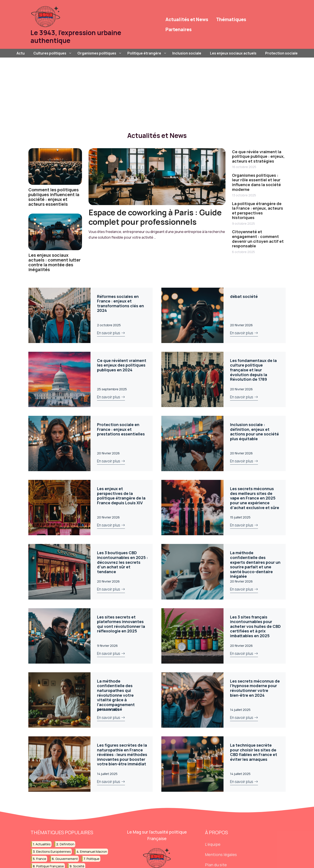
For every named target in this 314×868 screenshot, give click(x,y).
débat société (244, 296)
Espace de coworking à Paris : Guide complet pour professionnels (155, 217)
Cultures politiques (53, 53)
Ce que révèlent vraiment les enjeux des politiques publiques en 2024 (122, 365)
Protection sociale (281, 53)
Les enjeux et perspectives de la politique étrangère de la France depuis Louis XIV (121, 496)
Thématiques (231, 19)
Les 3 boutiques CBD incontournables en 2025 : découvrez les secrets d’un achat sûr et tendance (122, 562)
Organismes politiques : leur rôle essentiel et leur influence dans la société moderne (256, 182)
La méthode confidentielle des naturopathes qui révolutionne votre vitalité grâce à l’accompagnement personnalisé (116, 695)
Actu (21, 53)
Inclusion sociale (187, 53)
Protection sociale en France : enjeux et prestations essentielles (121, 429)
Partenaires (179, 29)
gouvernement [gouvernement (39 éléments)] (67, 859)
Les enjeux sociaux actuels (233, 53)
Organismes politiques (100, 53)
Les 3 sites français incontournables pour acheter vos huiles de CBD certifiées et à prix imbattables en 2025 (255, 626)
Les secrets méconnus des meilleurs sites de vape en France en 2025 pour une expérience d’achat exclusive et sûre (255, 498)
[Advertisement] (157, 90)
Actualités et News (187, 19)
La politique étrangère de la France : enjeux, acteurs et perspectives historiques (258, 211)
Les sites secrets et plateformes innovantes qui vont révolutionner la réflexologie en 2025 (121, 624)
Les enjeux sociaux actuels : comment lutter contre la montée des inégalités (55, 262)
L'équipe (213, 844)
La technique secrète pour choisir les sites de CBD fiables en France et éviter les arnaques (254, 752)
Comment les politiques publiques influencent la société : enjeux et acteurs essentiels (54, 197)
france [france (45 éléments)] (41, 859)
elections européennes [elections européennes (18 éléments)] (54, 852)
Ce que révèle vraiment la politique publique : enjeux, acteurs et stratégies (258, 156)
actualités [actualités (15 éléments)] (43, 844)
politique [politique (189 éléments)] (93, 859)
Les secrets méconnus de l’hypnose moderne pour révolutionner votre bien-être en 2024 (255, 688)
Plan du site (216, 865)
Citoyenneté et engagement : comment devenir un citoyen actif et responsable (258, 239)
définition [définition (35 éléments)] (67, 844)
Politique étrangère (148, 53)
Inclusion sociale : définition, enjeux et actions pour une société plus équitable (254, 432)
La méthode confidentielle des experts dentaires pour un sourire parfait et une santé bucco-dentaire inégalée (255, 564)
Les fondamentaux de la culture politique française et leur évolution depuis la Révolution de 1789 (253, 370)
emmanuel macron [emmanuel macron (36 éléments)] (94, 852)
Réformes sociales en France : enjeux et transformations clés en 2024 (120, 303)
